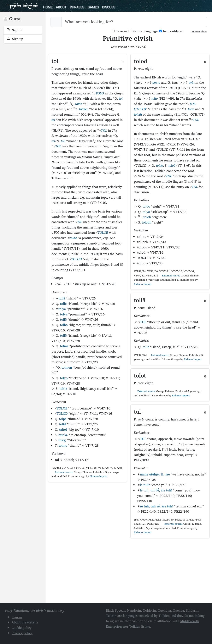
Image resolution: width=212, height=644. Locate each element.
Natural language (143, 31)
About (61, 7)
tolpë (63, 419)
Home (48, 7)
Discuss (109, 7)
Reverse (120, 31)
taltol (63, 429)
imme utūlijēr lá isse (155, 474)
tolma (64, 346)
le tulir (145, 485)
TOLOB (103, 232)
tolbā (73, 238)
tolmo (63, 445)
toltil (63, 424)
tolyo (64, 378)
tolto (155, 98)
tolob (147, 217)
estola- (63, 435)
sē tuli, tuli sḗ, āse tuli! (157, 506)
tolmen (84, 109)
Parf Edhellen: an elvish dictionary (24, 6)
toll (63, 141)
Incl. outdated (171, 31)
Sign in (15, 30)
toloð (172, 165)
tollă (62, 298)
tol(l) (63, 389)
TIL (80, 222)
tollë (63, 304)
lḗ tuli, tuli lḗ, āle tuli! (156, 490)
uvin (191, 82)
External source (62, 472)
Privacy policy (22, 633)
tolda (79, 104)
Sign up (15, 39)
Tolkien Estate (140, 626)
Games (93, 7)
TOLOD (76, 259)
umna (156, 82)
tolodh (147, 222)
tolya (62, 309)
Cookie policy (22, 628)
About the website (25, 622)
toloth (138, 114)
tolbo (64, 325)
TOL (104, 130)
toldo (160, 165)
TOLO (100, 93)
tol (121, 98)
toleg (62, 440)
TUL (143, 439)
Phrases (77, 7)
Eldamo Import (98, 476)
